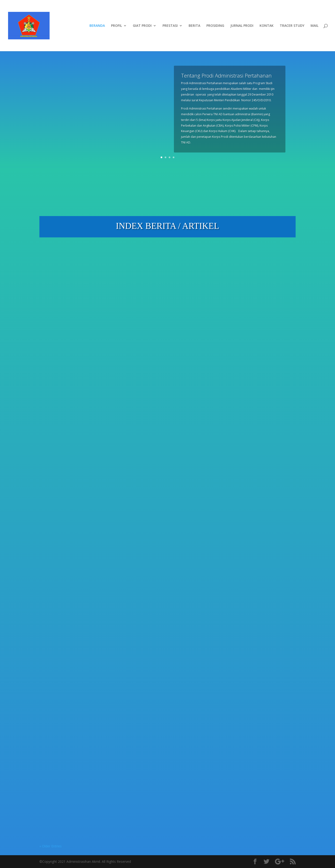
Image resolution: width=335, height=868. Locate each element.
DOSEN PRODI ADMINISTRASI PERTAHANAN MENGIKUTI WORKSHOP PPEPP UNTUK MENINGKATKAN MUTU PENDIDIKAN (164, 753)
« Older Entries (51, 846)
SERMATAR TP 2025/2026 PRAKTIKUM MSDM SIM (159, 454)
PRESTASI (170, 26)
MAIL (314, 26)
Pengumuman (90, 478)
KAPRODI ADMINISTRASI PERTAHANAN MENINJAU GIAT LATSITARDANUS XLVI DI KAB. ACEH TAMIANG (165, 308)
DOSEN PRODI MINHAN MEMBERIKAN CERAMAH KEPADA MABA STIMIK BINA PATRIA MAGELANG (257, 601)
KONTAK (267, 26)
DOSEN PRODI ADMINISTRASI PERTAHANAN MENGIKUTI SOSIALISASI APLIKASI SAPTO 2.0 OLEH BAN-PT (76, 464)
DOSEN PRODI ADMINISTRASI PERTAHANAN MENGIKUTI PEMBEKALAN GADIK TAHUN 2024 (254, 757)
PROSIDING (215, 26)
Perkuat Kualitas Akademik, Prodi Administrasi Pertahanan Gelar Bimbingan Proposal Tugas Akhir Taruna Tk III (76, 308)
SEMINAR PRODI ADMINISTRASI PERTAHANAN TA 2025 (75, 610)
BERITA (194, 26)
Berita (73, 321)
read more (52, 379)
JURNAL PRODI (242, 26)
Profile (49, 483)
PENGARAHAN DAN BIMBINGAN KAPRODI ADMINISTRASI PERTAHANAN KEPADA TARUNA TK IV (166, 601)
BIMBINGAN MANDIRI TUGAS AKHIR (73, 758)
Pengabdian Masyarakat (153, 327)
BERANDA (97, 26)
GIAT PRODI (142, 26)
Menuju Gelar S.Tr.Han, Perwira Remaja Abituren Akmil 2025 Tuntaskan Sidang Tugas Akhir (256, 305)
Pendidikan (88, 321)
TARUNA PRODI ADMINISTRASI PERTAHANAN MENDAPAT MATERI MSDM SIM (255, 458)
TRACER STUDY (292, 26)
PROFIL (116, 26)
